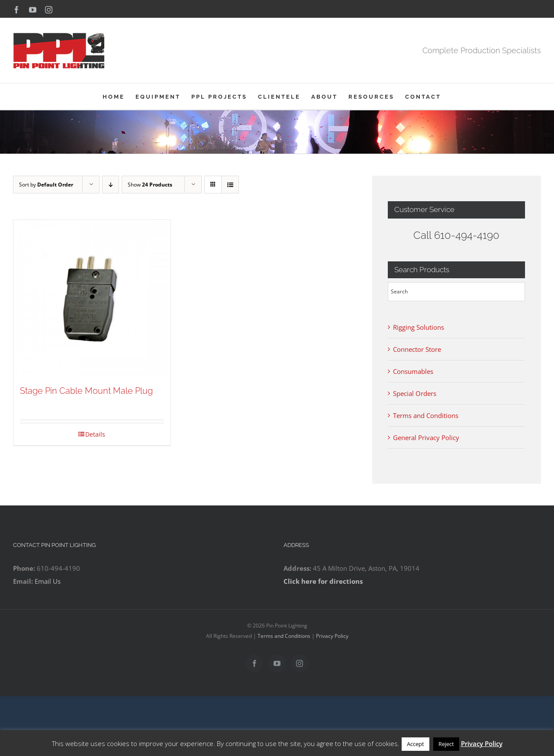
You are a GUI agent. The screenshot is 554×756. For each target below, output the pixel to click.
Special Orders (415, 393)
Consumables (413, 371)
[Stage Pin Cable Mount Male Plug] (92, 298)
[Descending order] (111, 185)
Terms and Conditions (426, 415)
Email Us (48, 581)
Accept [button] (415, 744)
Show (150, 185)
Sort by (46, 185)
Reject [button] (446, 744)
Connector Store (417, 349)
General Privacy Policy (426, 438)
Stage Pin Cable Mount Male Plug (86, 391)
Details (95, 434)
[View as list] (230, 185)
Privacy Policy (332, 636)
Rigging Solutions (419, 327)
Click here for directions (323, 581)
